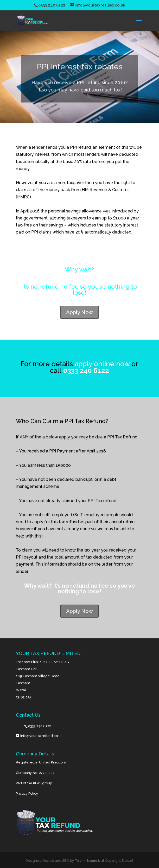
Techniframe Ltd (89, 861)
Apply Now (79, 312)
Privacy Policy (27, 793)
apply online (94, 364)
